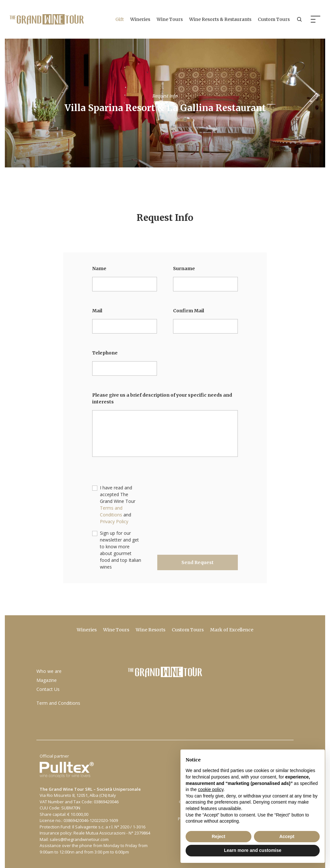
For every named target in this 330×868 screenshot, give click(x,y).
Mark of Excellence (232, 630)
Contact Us (48, 689)
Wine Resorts (150, 630)
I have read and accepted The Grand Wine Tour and (118, 505)
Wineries (140, 19)
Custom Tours (274, 19)
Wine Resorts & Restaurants (220, 19)
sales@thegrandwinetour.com (79, 839)
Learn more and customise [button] (253, 850)
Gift (120, 19)
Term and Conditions (58, 703)
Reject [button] (218, 836)
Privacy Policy (114, 521)
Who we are (49, 671)
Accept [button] (287, 836)
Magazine (47, 680)
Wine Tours (170, 19)
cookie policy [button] (211, 789)
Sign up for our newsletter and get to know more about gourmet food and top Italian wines (121, 550)
